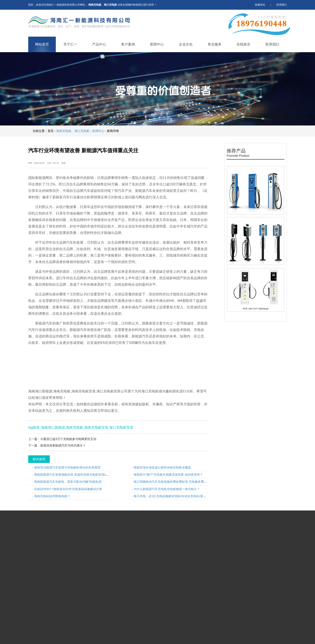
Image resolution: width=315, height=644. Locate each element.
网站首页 (42, 44)
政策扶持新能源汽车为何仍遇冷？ (63, 445)
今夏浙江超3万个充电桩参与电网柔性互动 (68, 439)
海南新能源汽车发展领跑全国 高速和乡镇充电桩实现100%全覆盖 (78, 475)
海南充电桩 (64, 131)
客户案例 (128, 44)
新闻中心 (157, 44)
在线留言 (243, 44)
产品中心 (99, 44)
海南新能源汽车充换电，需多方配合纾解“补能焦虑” (68, 482)
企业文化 (186, 44)
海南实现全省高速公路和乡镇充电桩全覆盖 (162, 467)
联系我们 (282, 5)
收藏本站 (260, 5)
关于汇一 (70, 44)
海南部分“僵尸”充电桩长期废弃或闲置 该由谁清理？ (168, 475)
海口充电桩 (82, 131)
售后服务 (215, 44)
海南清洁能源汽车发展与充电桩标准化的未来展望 (67, 467)
